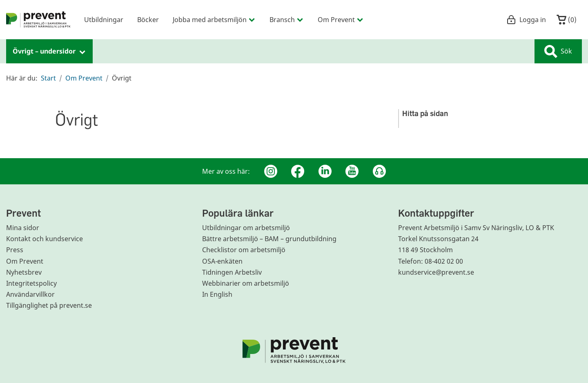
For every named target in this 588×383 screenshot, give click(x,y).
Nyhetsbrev (24, 272)
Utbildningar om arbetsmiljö (246, 228)
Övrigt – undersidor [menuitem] (49, 51)
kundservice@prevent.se (436, 272)
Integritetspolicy (31, 283)
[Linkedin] (325, 171)
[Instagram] (271, 171)
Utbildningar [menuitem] (104, 19)
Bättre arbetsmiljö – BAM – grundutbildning (269, 239)
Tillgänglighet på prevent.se (49, 305)
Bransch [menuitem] (287, 19)
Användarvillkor (30, 294)
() (567, 20)
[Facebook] (298, 171)
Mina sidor (23, 228)
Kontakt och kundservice (45, 239)
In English (217, 294)
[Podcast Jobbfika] (379, 171)
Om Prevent (84, 78)
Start (48, 78)
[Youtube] (352, 171)
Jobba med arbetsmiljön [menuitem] (214, 19)
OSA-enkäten (222, 261)
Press (15, 250)
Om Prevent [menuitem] (341, 19)
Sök (558, 52)
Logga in (526, 20)
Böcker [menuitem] (148, 19)
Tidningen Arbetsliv (232, 272)
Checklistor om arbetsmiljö (244, 250)
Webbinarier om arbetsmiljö (246, 283)
